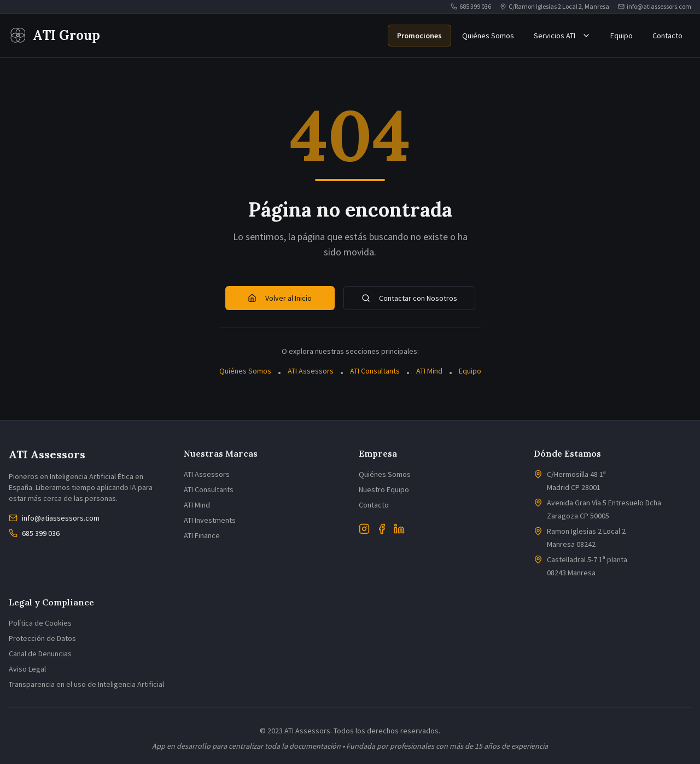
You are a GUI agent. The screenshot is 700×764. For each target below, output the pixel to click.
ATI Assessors (311, 371)
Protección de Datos (42, 638)
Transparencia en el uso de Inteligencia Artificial (86, 684)
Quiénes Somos (488, 36)
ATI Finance (202, 535)
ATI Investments (210, 520)
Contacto (667, 36)
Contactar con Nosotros (409, 298)
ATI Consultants (375, 371)
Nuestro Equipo (384, 489)
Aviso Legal (27, 669)
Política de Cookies (40, 623)
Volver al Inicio (280, 298)
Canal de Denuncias (40, 654)
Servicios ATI (562, 36)
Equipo (622, 36)
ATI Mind (429, 371)
